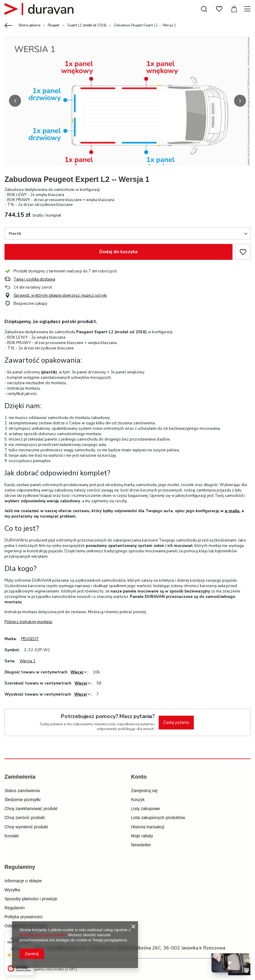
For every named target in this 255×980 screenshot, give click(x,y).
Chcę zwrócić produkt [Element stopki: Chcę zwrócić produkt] (25, 818)
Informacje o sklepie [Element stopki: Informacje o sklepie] (23, 881)
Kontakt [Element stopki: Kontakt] (12, 836)
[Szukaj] (204, 9)
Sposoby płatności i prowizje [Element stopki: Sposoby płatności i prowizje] (31, 899)
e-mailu (232, 511)
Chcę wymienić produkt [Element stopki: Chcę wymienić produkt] (26, 827)
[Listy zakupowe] (219, 9)
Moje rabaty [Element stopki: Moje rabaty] (142, 836)
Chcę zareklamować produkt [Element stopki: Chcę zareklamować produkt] (31, 809)
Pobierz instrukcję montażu (28, 622)
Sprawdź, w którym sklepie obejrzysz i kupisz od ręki (60, 296)
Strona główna (29, 25)
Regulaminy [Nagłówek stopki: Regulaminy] (20, 867)
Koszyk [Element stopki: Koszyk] (138, 800)
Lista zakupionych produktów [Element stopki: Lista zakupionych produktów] (158, 818)
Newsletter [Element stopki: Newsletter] (141, 845)
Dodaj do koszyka (118, 252)
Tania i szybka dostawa (34, 279)
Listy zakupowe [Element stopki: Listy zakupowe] (145, 809)
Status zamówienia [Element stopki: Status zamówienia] (22, 791)
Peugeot (54, 25)
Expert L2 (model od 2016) (87, 25)
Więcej (77, 672)
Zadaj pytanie (176, 722)
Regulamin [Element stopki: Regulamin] (15, 908)
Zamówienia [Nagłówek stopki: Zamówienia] (20, 777)
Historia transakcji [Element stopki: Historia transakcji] (148, 827)
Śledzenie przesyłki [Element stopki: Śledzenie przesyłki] (22, 800)
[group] (127, 113)
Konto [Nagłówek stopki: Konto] (139, 777)
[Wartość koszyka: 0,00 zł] (234, 9)
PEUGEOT (30, 639)
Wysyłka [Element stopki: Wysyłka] (12, 890)
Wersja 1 (27, 661)
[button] (15, 101)
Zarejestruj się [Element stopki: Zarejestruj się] (144, 791)
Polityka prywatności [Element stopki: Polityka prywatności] (24, 917)
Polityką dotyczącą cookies (43, 935)
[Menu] (248, 9)
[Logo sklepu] (39, 9)
